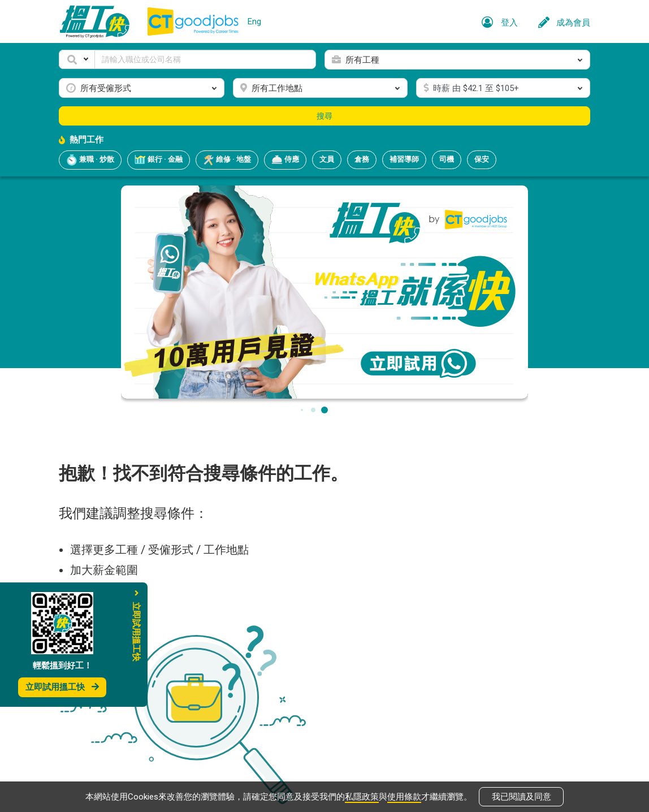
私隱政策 (362, 796)
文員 (327, 159)
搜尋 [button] (324, 116)
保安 (482, 159)
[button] (77, 59)
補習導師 (404, 159)
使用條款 (404, 796)
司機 (447, 159)
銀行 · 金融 (159, 160)
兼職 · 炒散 (90, 160)
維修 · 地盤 (227, 160)
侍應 (285, 160)
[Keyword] (205, 59)
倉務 (362, 159)
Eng (254, 21)
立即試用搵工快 (62, 687)
